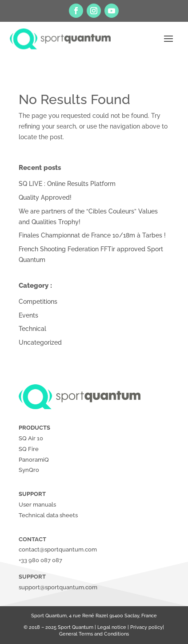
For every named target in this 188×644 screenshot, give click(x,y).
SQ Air (27, 438)
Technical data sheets (48, 515)
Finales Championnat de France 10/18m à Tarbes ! (92, 235)
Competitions (38, 302)
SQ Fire (29, 449)
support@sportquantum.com (58, 587)
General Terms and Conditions (94, 634)
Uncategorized (40, 342)
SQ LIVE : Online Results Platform (67, 184)
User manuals (37, 505)
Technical (32, 329)
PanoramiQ (34, 460)
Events (28, 315)
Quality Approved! (45, 197)
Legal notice (112, 627)
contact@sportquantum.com (58, 549)
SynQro (29, 470)
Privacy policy (146, 627)
